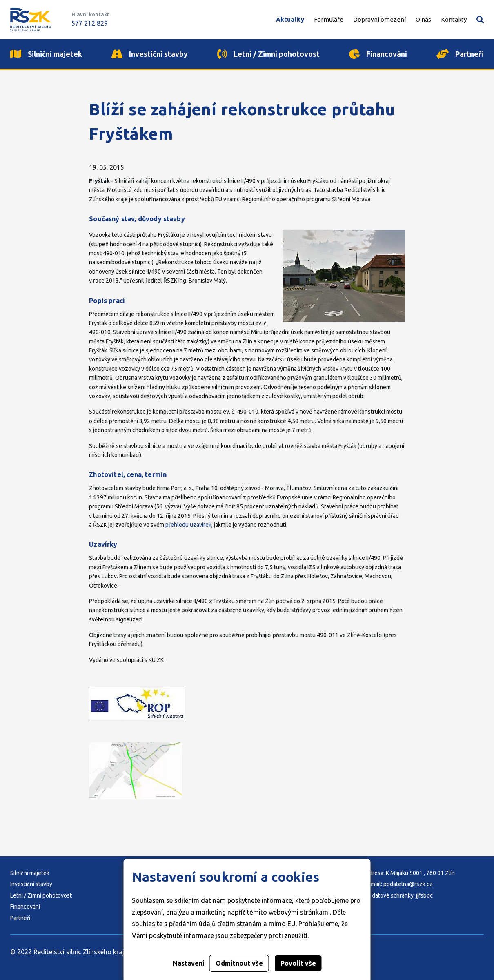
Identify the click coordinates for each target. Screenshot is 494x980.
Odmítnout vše (239, 963)
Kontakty (454, 19)
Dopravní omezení (379, 19)
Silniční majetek (30, 873)
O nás (423, 19)
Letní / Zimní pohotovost (41, 895)
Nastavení (189, 963)
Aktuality (290, 19)
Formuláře (329, 19)
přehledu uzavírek (188, 525)
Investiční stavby (31, 884)
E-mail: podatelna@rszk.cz (399, 884)
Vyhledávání (480, 20)
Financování (25, 906)
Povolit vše (298, 963)
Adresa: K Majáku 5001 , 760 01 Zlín (410, 873)
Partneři (20, 918)
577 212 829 (90, 23)
